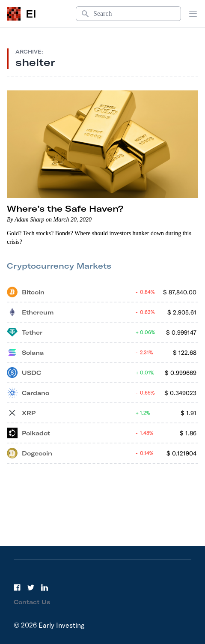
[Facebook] (17, 587)
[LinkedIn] (45, 587)
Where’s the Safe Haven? (65, 208)
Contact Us (32, 602)
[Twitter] (31, 587)
